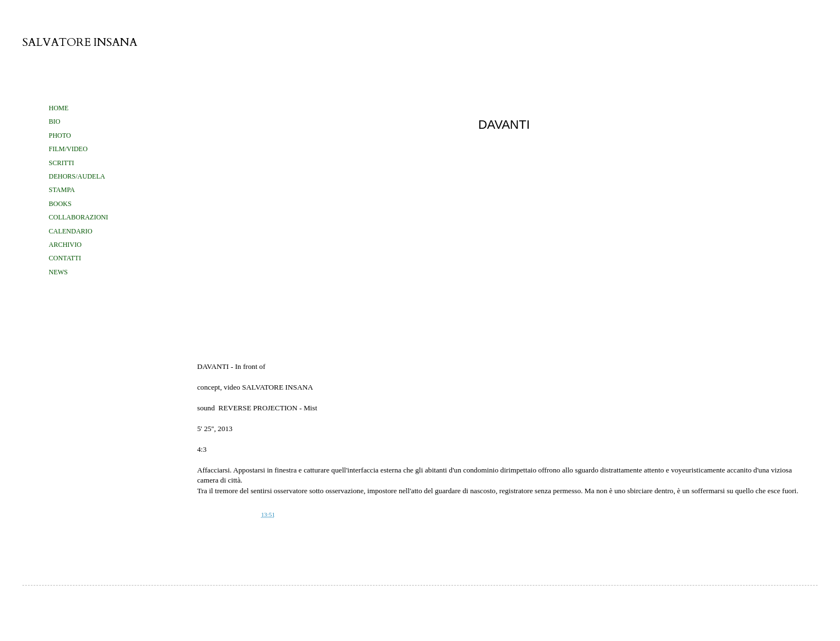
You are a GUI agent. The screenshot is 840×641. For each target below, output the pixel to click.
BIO (55, 121)
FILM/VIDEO (68, 149)
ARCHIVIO (65, 245)
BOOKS (60, 204)
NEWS (58, 272)
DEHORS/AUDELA (77, 176)
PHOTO (60, 135)
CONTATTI (65, 258)
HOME (59, 108)
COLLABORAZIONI (78, 217)
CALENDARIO (71, 231)
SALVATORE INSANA (80, 42)
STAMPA (62, 190)
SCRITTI (61, 163)
